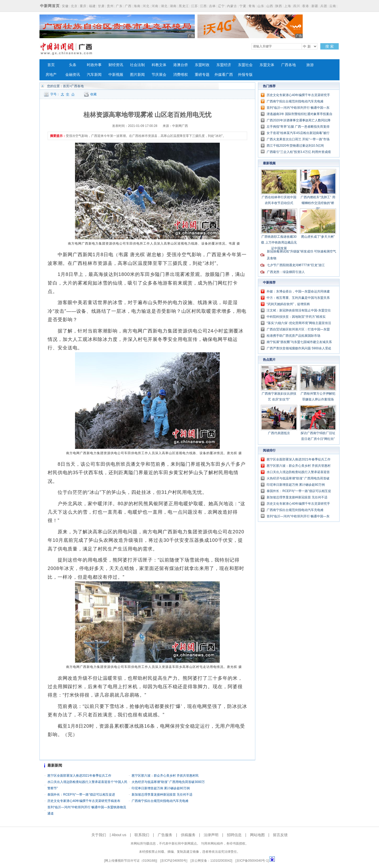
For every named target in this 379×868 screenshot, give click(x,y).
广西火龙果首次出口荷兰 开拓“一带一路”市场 (298, 139)
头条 (73, 65)
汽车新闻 (94, 75)
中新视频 (116, 75)
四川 (297, 6)
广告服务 (165, 835)
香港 (306, 6)
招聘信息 (234, 835)
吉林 (212, 6)
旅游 (310, 65)
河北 (146, 6)
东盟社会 (245, 65)
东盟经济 (224, 65)
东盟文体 (267, 65)
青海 (252, 6)
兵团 (324, 6)
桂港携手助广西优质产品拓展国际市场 (293, 336)
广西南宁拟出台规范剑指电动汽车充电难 (160, 801)
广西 (128, 6)
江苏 (195, 6)
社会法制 (137, 65)
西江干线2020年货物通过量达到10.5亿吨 (295, 146)
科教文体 (159, 65)
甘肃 (101, 6)
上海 (288, 6)
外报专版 (245, 75)
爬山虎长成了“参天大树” (318, 237)
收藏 (93, 94)
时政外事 (94, 65)
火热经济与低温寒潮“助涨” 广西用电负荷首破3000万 (168, 782)
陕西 (279, 6)
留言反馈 (280, 835)
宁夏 (243, 6)
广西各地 (288, 65)
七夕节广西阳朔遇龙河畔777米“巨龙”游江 (296, 265)
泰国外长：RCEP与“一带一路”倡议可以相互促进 (81, 795)
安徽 (65, 6)
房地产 (51, 75)
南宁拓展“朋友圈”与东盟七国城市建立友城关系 (299, 342)
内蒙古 (232, 6)
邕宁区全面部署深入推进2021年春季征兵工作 (79, 776)
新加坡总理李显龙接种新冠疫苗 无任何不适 (162, 795)
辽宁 (221, 6)
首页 (51, 65)
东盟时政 (202, 65)
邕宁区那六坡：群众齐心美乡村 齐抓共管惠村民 (165, 776)
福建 (92, 6)
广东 (119, 6)
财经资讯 (116, 65)
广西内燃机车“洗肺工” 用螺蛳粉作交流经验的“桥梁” (318, 203)
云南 (333, 6)
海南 (137, 6)
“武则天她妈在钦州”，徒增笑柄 (288, 304)
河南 (155, 6)
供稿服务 (188, 835)
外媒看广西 (224, 75)
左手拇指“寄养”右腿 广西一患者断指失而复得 (298, 127)
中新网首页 (50, 6)
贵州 (110, 6)
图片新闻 (137, 75)
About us (119, 835)
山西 (270, 6)
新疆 (315, 6)
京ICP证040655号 (174, 861)
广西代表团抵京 (279, 433)
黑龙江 (184, 6)
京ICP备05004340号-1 (252, 861)
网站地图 (257, 835)
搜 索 (330, 46)
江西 (203, 6)
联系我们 (142, 835)
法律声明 (211, 835)
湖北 (164, 6)
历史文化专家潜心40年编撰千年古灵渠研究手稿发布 (84, 801)
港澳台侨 (181, 65)
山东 (261, 6)
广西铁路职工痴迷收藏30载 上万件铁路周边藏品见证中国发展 (279, 242)
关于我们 (99, 835)
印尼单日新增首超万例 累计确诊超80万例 (161, 788)
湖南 (173, 6)
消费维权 (181, 75)
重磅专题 (202, 75)
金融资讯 (73, 75)
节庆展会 (159, 75)
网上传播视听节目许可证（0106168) (131, 861)
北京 (74, 6)
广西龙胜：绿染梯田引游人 (286, 272)
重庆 (83, 6)
